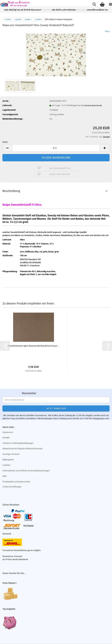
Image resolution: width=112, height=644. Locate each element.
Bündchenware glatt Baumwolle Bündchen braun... (34, 346)
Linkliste (6, 465)
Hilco (107, 31)
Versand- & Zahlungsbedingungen (18, 443)
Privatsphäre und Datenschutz (16, 482)
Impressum (8, 432)
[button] (7, 148)
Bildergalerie (8, 460)
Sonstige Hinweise (11, 454)
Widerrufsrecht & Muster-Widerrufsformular (22, 449)
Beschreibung (11, 191)
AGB (4, 476)
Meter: (5, 142)
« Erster (7, 19)
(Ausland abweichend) (93, 106)
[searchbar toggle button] (94, 4)
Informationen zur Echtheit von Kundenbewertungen (26, 471)
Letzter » (39, 19)
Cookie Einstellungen (12, 487)
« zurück (18, 19)
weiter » (28, 19)
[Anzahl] (56, 148)
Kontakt (6, 438)
